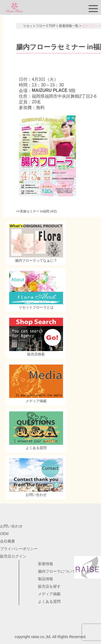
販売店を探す (49, 586)
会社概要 (8, 541)
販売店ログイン (13, 556)
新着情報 (46, 564)
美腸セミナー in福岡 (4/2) (38, 211)
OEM (4, 534)
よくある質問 (49, 601)
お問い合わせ (11, 526)
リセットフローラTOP (39, 26)
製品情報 (46, 579)
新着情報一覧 (69, 26)
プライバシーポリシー (19, 549)
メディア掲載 (49, 594)
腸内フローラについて (57, 571)
